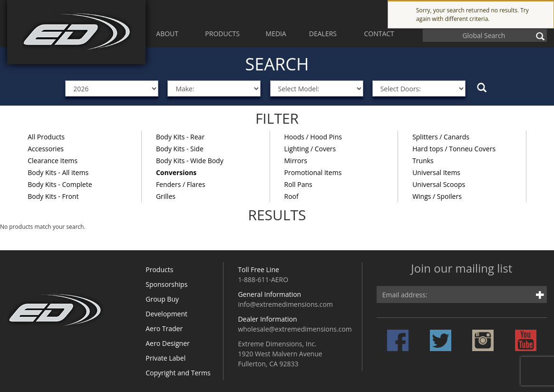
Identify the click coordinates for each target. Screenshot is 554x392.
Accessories (46, 149)
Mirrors (296, 161)
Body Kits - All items (58, 172)
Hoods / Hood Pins (313, 137)
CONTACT (379, 34)
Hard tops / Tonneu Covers (454, 149)
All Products (46, 137)
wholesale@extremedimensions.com (295, 329)
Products (159, 269)
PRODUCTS (222, 34)
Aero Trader (164, 328)
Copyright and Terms (178, 373)
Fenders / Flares (181, 184)
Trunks (423, 161)
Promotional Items (313, 172)
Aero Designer (168, 343)
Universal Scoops (439, 184)
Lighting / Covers (310, 149)
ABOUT (167, 34)
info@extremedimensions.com (285, 304)
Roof (292, 196)
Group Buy (162, 299)
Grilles (166, 196)
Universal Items (436, 172)
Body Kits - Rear (180, 137)
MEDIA (276, 34)
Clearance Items (53, 161)
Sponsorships (166, 284)
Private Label (165, 358)
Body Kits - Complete (60, 184)
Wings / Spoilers (437, 196)
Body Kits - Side (180, 149)
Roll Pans (298, 184)
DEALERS (323, 34)
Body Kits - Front (53, 196)
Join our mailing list (462, 269)
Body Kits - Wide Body (190, 161)
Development (166, 314)
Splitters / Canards (441, 137)
